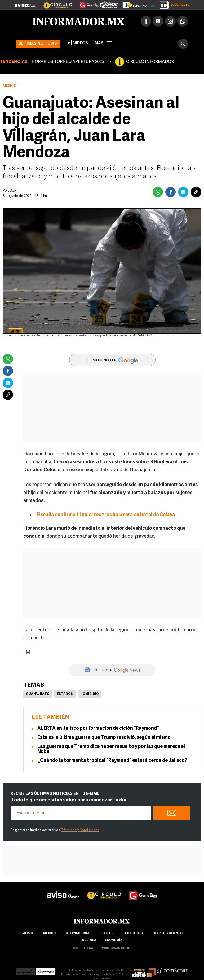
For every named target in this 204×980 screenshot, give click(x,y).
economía (114, 940)
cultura (89, 940)
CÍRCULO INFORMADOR (150, 62)
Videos (77, 43)
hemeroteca (82, 948)
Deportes (106, 933)
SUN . (14, 191)
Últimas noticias (38, 44)
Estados (65, 694)
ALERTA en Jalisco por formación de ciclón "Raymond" (98, 729)
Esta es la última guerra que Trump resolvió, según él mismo (104, 738)
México (10, 86)
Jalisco (28, 933)
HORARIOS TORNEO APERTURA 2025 (68, 62)
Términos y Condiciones (80, 830)
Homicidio (90, 694)
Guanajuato (38, 694)
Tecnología (133, 933)
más (103, 43)
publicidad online (117, 948)
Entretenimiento (167, 933)
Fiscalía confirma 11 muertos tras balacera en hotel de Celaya (106, 515)
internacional (77, 933)
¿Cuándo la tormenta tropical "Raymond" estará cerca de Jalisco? (112, 761)
